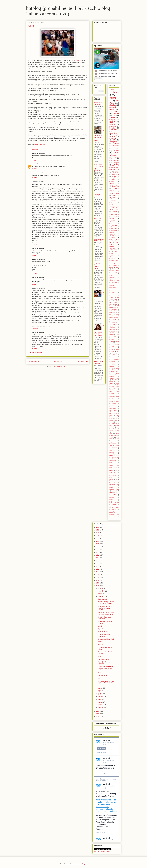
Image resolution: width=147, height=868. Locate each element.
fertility (114, 196)
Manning (112, 397)
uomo (111, 518)
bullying (111, 306)
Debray (117, 343)
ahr (110, 171)
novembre (101, 591)
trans (118, 514)
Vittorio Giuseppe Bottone (114, 190)
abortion (113, 105)
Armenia (112, 333)
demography (113, 142)
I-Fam (111, 123)
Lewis (114, 388)
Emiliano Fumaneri (114, 358)
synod (118, 508)
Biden (118, 267)
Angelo (35, 164)
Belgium (114, 211)
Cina (118, 234)
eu (110, 252)
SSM (114, 429)
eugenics (112, 181)
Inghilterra (112, 279)
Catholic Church (114, 271)
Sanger (111, 296)
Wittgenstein (113, 444)
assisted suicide (113, 108)
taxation (114, 509)
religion (116, 113)
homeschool (112, 476)
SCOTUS (112, 220)
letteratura (112, 484)
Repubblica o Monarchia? (106, 639)
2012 (98, 566)
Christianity (113, 130)
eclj (110, 469)
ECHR (113, 351)
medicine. (112, 255)
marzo (100, 702)
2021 (98, 541)
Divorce (117, 162)
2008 (98, 577)
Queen (111, 425)
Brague (111, 338)
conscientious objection (114, 168)
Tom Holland (114, 435)
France (111, 213)
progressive (112, 501)
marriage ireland (114, 489)
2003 (98, 714)
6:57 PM (35, 160)
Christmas (112, 339)
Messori (111, 402)
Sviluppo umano (103, 676)
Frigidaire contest (103, 659)
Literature (112, 390)
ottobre (100, 594)
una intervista (78, 61)
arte (116, 304)
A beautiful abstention (97, 195)
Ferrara (117, 363)
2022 (98, 538)
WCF (111, 442)
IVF (114, 140)
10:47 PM (35, 244)
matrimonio (114, 491)
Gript (111, 178)
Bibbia (114, 336)
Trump (111, 437)
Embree (111, 356)
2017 (98, 552)
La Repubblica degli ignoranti (104, 635)
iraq (116, 479)
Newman (112, 125)
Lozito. (111, 392)
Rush (118, 427)
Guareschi (112, 382)
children (117, 171)
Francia (114, 370)
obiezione (112, 496)
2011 (98, 569)
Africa (114, 262)
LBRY (118, 185)
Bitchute (117, 143)
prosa (111, 503)
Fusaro (117, 371)
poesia (114, 319)
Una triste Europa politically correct (97, 266)
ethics (111, 194)
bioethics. (112, 452)
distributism (113, 201)
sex (110, 324)
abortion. (114, 447)
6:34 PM (35, 349)
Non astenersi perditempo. (99, 104)
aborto (117, 147)
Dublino (111, 350)
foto (117, 471)
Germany (112, 277)
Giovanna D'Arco (114, 378)
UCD (116, 301)
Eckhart (113, 353)
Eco (118, 353)
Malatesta (112, 284)
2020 (98, 544)
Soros (111, 434)
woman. (111, 326)
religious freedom (114, 136)
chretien (111, 455)
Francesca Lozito (114, 368)
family (118, 194)
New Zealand (113, 408)
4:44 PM (35, 284)
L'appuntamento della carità (99, 240)
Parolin (111, 420)
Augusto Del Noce (114, 264)
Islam (118, 281)
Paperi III (101, 629)
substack (112, 506)
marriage (112, 121)
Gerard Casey (115, 373)
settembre (101, 597)
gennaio (101, 708)
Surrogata (112, 248)
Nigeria (117, 239)
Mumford (112, 405)
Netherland (112, 407)
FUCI (111, 363)
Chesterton (113, 138)
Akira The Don (113, 329)
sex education (114, 161)
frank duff (113, 472)
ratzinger (114, 323)
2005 (98, 586)
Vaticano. (117, 439)
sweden (111, 508)
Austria (111, 267)
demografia (114, 309)
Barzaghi (112, 334)
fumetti (111, 474)
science (112, 204)
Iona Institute (113, 91)
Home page (58, 361)
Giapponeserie (102, 599)
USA (116, 303)
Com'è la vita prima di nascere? (105, 618)
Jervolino (114, 282)
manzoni (114, 486)
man (118, 484)
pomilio (117, 321)
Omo (99, 678)
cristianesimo (113, 250)
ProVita (112, 218)
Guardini (114, 380)
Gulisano (112, 199)
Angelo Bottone (98, 80)
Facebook (112, 238)
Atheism (117, 210)
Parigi (111, 419)
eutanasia (113, 126)
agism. (111, 304)
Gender (114, 176)
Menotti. (111, 400)
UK (114, 115)
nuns (114, 494)
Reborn (100, 656)
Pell (116, 420)
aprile (100, 699)
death (111, 462)
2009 (98, 575)
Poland (117, 422)
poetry (111, 499)
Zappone (117, 445)
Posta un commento (36, 352)
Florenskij (112, 366)
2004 (98, 711)
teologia (115, 324)
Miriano (114, 403)
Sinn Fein (114, 432)
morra (118, 493)
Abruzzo (112, 232)
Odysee (114, 217)
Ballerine (32, 26)
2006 (98, 583)
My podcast (105, 80)
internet (111, 479)
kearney (111, 481)
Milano (118, 402)
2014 (98, 561)
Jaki (111, 239)
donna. (111, 466)
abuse (111, 449)
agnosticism (112, 450)
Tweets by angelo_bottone (102, 851)
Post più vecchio (82, 361)
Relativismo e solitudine (98, 362)
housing (111, 477)
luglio (100, 691)
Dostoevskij (112, 348)
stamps (114, 504)
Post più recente (34, 361)
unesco (114, 516)
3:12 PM (35, 274)
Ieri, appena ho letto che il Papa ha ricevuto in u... (106, 613)
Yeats (111, 445)
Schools (112, 246)
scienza (117, 503)
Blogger (84, 864)
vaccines (114, 208)
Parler (116, 419)
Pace (111, 415)
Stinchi (100, 642)
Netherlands (116, 187)
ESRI (118, 351)
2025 (98, 530)
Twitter (111, 301)
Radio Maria (113, 294)
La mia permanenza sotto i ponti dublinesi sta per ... (106, 683)
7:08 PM (35, 178)
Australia (114, 265)
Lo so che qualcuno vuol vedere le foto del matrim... (105, 608)
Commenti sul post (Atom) (61, 367)
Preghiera (112, 292)
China (111, 234)
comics (117, 455)
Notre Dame (113, 410)
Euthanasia (114, 111)
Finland (114, 365)
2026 (98, 527)
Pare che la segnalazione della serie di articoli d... (106, 603)
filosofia (112, 183)
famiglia (111, 471)
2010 (98, 572)
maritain (111, 488)
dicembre (101, 588)
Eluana (114, 355)
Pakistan (112, 291)
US (110, 303)
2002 (98, 717)
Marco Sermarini (114, 215)
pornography (113, 231)
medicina (112, 493)
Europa (111, 276)
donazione (112, 464)
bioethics (112, 128)
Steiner (117, 434)
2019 (98, 547)
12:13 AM (35, 328)
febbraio (101, 705)
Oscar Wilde (113, 413)
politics (111, 321)
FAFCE (114, 236)
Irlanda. (111, 383)
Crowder (112, 341)
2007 (98, 580)
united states (115, 175)
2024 (98, 533)
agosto (100, 688)
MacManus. (112, 395)
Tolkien (116, 299)
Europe (112, 185)
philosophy (116, 173)
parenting (112, 498)
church (111, 222)
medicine (116, 150)
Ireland (113, 98)
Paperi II (100, 645)
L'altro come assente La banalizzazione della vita (105, 668)
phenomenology (114, 318)
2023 (98, 535)
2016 (98, 555)
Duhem (117, 350)
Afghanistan (112, 328)
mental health (113, 229)
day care (117, 308)
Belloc (118, 334)
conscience (113, 224)
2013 (98, 563)
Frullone (111, 371)
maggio (101, 696)
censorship (112, 454)
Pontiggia (114, 424)
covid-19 (112, 119)
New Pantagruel (103, 632)
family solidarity (113, 311)
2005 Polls (97, 218)
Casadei (114, 269)
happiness (112, 313)
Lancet (117, 387)
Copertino (112, 197)
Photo (111, 422)
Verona (114, 440)
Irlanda (112, 118)
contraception (113, 461)
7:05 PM (35, 169)
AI (110, 210)
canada (117, 152)
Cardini (117, 149)
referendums (113, 133)
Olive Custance (113, 412)
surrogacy (116, 145)
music (111, 203)
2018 (98, 550)
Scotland (112, 297)
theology (112, 511)
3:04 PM (35, 255)
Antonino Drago (113, 331)
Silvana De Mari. (114, 430)
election (115, 469)
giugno (100, 694)
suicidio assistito (114, 260)
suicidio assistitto (114, 206)
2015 (98, 558)
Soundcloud (113, 156)
